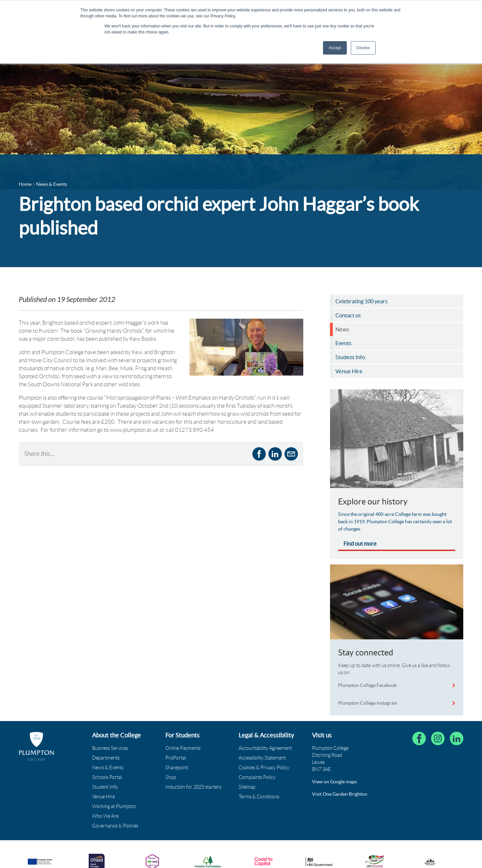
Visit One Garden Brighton (340, 794)
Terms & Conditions (259, 797)
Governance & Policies (115, 826)
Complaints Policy (257, 777)
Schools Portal (107, 777)
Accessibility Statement (262, 758)
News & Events (108, 768)
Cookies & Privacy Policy (264, 768)
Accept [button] (335, 48)
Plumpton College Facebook (368, 685)
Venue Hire (103, 797)
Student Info (105, 787)
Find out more (360, 544)
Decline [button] (363, 48)
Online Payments (183, 748)
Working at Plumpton (114, 806)
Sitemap (247, 787)
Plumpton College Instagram (368, 703)
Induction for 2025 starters (193, 787)
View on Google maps (334, 782)
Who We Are (105, 816)
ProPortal (176, 758)
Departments (106, 758)
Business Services (110, 748)
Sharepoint (177, 768)
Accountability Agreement (265, 748)
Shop (171, 777)
